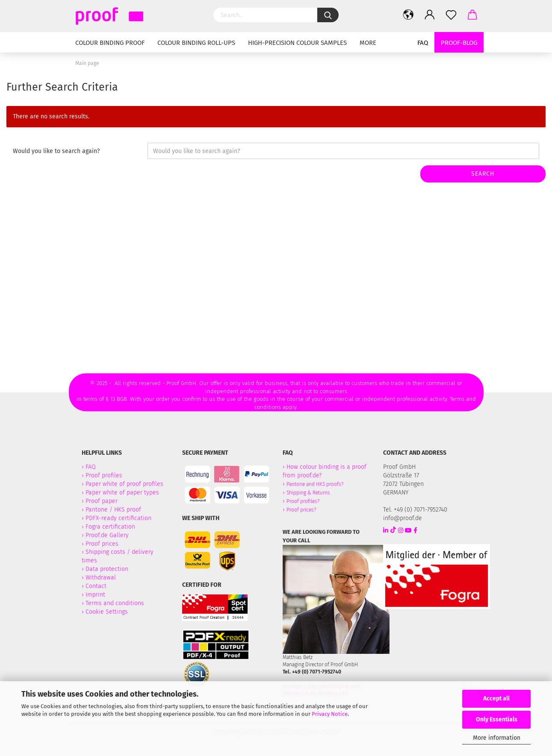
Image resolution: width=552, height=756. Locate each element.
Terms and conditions (115, 603)
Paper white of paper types (122, 493)
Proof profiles (104, 475)
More (368, 43)
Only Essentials (497, 719)
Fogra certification (110, 527)
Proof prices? (301, 510)
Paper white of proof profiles (124, 484)
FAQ (423, 43)
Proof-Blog (459, 43)
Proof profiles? (303, 501)
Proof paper (102, 501)
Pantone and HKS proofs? (315, 484)
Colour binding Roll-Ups (196, 43)
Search (483, 174)
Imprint (95, 595)
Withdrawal (101, 578)
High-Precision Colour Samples (297, 43)
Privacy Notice (330, 714)
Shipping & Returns (308, 493)
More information (497, 738)
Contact (96, 586)
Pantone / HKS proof (113, 510)
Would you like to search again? (56, 151)
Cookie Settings (107, 612)
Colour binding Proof (110, 43)
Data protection (107, 569)
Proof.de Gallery (107, 535)
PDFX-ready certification (119, 518)
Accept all (496, 699)
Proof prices (102, 544)
